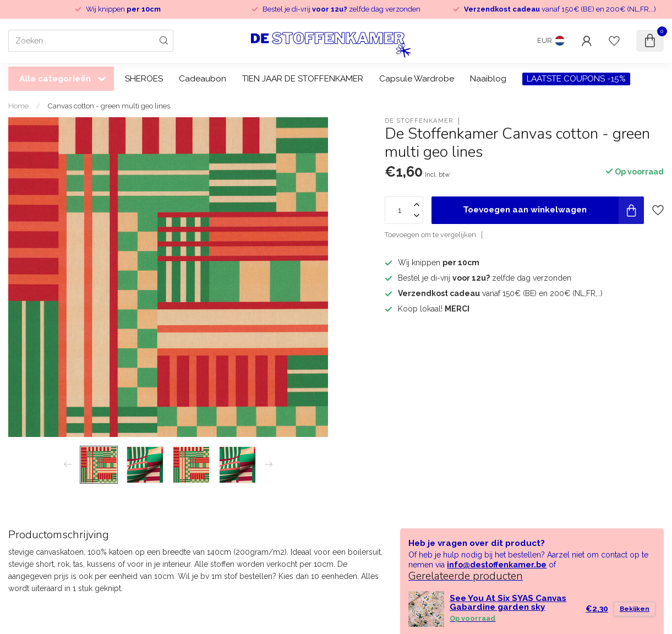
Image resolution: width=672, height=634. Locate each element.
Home (18, 106)
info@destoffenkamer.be (497, 565)
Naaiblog (488, 79)
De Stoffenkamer (419, 121)
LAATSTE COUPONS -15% (576, 79)
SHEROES (144, 79)
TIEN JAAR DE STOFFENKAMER (303, 79)
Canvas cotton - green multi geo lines (109, 106)
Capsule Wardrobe (417, 79)
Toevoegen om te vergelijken (430, 235)
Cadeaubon (203, 79)
